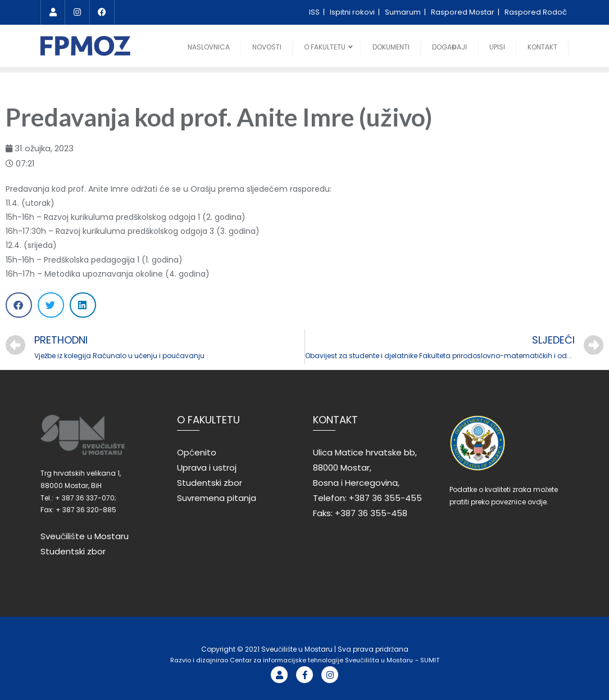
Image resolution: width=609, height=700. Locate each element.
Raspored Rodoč (536, 12)
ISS (315, 12)
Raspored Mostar (463, 12)
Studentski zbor (73, 551)
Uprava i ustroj (207, 468)
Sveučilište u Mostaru (85, 536)
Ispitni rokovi (353, 12)
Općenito (197, 452)
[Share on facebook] (19, 305)
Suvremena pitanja (217, 498)
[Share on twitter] (51, 305)
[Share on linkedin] (83, 305)
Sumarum (404, 12)
